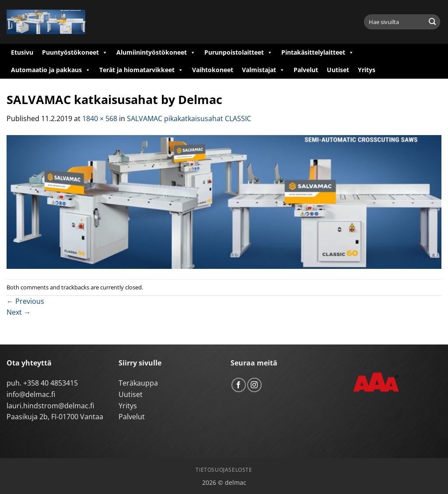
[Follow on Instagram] (254, 385)
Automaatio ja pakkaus (51, 70)
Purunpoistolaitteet (238, 52)
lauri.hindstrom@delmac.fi (50, 406)
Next (19, 312)
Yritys (367, 70)
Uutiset (338, 70)
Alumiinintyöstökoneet (156, 52)
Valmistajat (263, 70)
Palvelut (306, 70)
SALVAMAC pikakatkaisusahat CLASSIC (189, 118)
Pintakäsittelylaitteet (318, 52)
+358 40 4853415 (51, 383)
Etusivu (22, 52)
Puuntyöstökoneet (75, 52)
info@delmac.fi (31, 394)
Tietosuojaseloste (224, 470)
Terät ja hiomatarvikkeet (141, 70)
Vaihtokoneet (213, 70)
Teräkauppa (138, 383)
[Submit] (432, 22)
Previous (25, 301)
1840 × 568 (100, 118)
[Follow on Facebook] (239, 385)
